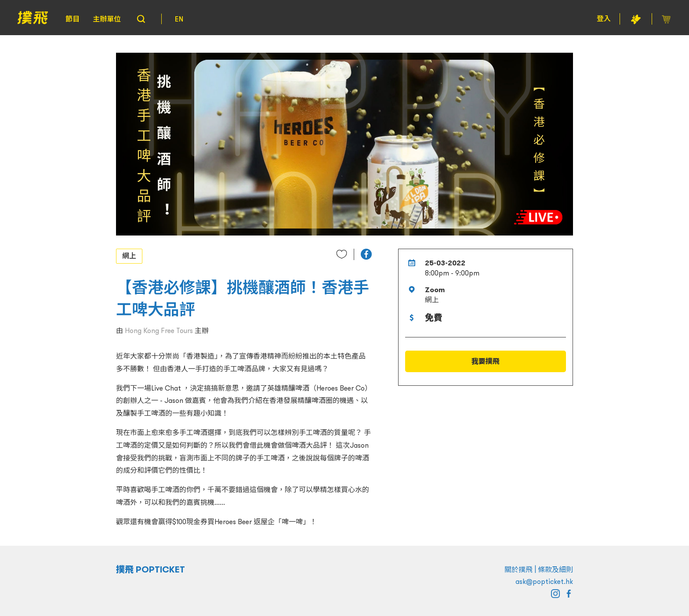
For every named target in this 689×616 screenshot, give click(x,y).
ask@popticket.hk (544, 581)
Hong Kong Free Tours (159, 330)
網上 (129, 256)
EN (179, 19)
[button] (366, 254)
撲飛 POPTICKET (150, 569)
